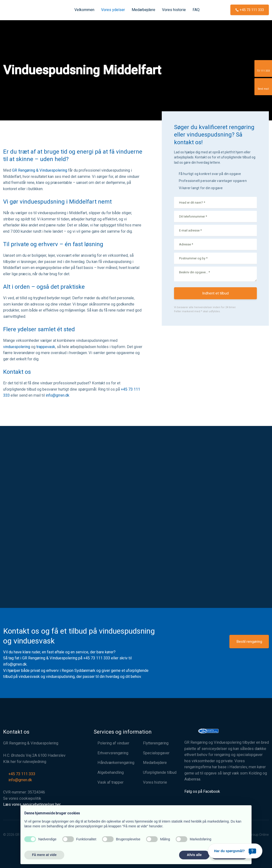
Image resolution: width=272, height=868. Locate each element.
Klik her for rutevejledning (25, 762)
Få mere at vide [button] (44, 855)
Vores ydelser (113, 10)
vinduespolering (17, 347)
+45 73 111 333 (97, 658)
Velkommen (84, 10)
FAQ (196, 10)
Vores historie (174, 10)
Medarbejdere (143, 10)
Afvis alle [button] (194, 855)
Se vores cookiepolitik (22, 798)
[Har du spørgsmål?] (235, 851)
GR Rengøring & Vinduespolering (40, 170)
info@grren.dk (58, 395)
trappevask (46, 347)
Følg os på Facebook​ (202, 791)
